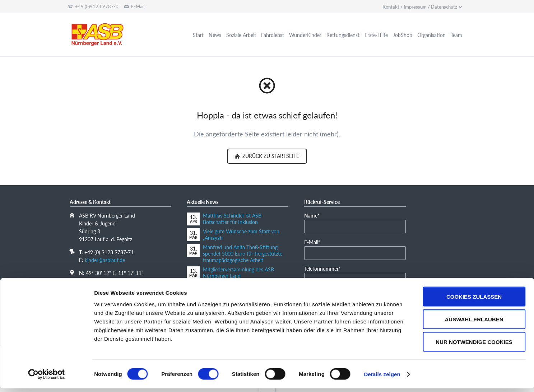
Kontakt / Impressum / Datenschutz (420, 7)
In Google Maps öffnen (104, 281)
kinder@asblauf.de (105, 260)
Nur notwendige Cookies (474, 346)
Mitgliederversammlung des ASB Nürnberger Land (238, 273)
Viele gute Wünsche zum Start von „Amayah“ (241, 235)
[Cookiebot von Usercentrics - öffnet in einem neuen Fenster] (47, 378)
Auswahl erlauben (474, 323)
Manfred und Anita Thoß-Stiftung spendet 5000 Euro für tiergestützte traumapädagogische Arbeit (243, 254)
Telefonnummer (322, 268)
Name (315, 215)
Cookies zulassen (474, 300)
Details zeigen (382, 378)
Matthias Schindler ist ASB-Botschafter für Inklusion (233, 219)
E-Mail (315, 242)
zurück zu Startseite (270, 156)
